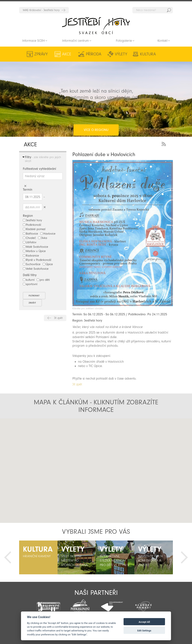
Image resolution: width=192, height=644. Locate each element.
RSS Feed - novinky (164, 144)
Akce (63, 54)
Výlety (108, 54)
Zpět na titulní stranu (96, 26)
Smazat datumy (45, 207)
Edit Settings (144, 631)
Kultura (131, 54)
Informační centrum (76, 41)
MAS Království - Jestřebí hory (41, 10)
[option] (38, 557)
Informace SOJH (34, 41)
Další (184, 557)
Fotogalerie (124, 41)
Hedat (169, 10)
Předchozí (8, 557)
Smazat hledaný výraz (25, 186)
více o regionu (96, 115)
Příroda (85, 54)
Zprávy (41, 54)
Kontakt (162, 41)
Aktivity (156, 54)
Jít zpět (58, 318)
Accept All (144, 622)
